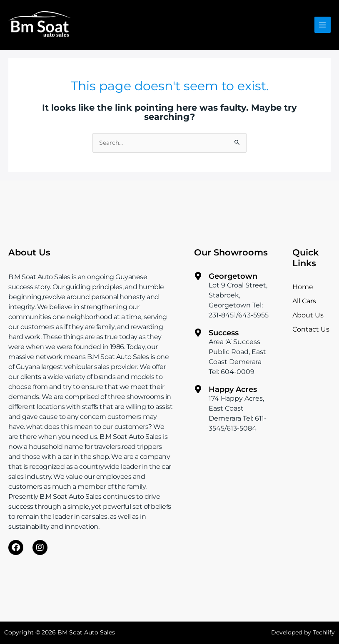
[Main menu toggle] (323, 25)
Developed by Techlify (303, 632)
